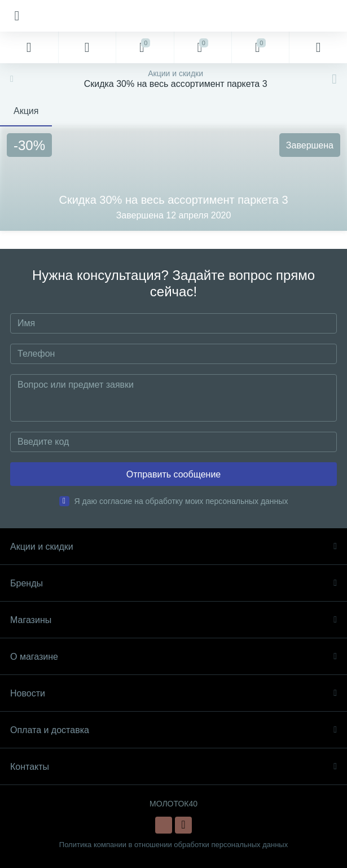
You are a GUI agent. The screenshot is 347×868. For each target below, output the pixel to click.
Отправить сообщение (173, 474)
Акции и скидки (173, 547)
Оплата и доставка (173, 730)
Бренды (173, 583)
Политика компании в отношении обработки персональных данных (173, 845)
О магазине (173, 657)
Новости (173, 693)
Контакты (173, 767)
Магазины (173, 620)
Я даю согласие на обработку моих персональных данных (181, 501)
